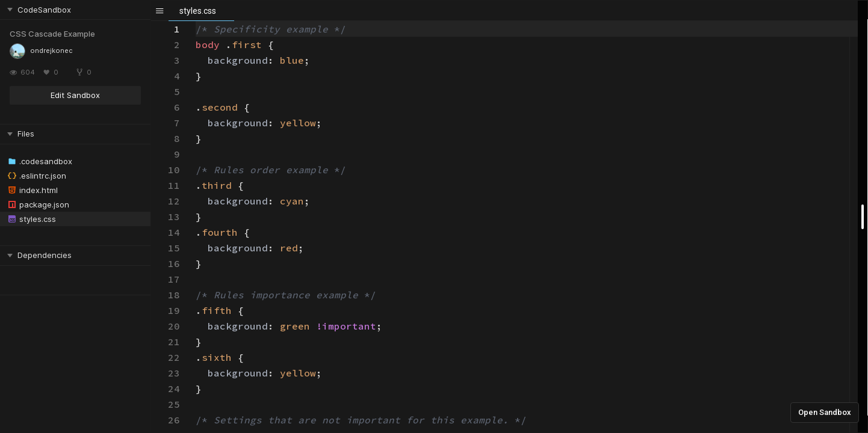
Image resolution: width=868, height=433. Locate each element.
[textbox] (196, 21)
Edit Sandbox (75, 95)
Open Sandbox (825, 412)
